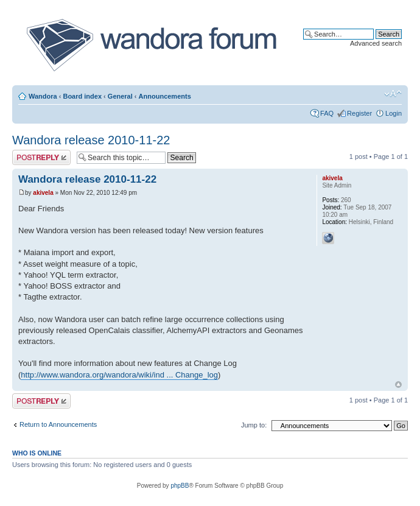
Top (398, 385)
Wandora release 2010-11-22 (91, 140)
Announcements (165, 96)
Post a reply (41, 157)
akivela (43, 193)
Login (394, 113)
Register (359, 113)
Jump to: (254, 425)
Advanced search (376, 43)
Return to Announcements (58, 424)
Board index (82, 96)
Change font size (393, 94)
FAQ (327, 113)
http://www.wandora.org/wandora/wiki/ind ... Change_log (119, 375)
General (120, 96)
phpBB (180, 486)
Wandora (43, 96)
